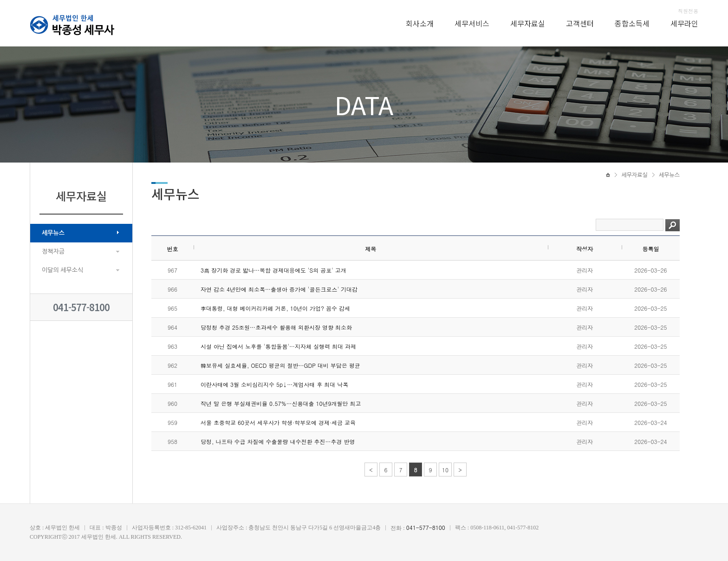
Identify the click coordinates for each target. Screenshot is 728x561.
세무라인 (684, 23)
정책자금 (53, 251)
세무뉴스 (53, 233)
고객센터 (580, 23)
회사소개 (420, 23)
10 (445, 470)
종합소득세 (632, 23)
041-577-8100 (81, 307)
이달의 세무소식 (62, 270)
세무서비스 (472, 23)
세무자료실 (528, 23)
